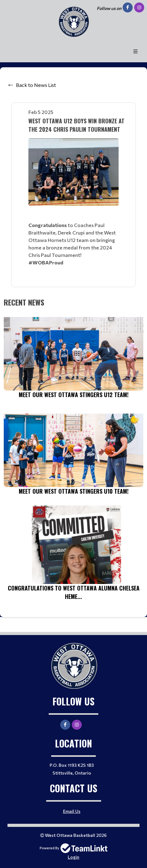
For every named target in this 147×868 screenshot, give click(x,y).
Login (73, 857)
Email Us (72, 811)
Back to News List (36, 85)
